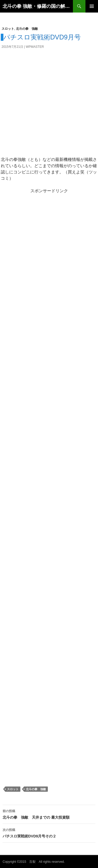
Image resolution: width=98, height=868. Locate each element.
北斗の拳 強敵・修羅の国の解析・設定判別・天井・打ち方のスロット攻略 (38, 6)
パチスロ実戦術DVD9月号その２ (49, 832)
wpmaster (35, 47)
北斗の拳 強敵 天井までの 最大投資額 (49, 814)
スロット (8, 29)
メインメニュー (92, 6)
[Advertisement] (49, 105)
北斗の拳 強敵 (27, 29)
